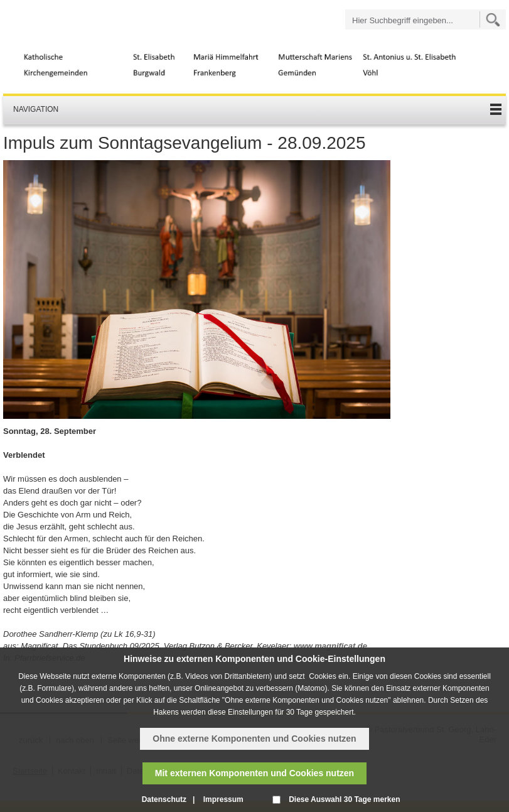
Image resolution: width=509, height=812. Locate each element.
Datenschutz (164, 799)
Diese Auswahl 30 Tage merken (344, 799)
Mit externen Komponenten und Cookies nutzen (254, 773)
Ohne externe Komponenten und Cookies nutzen (254, 739)
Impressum (223, 799)
